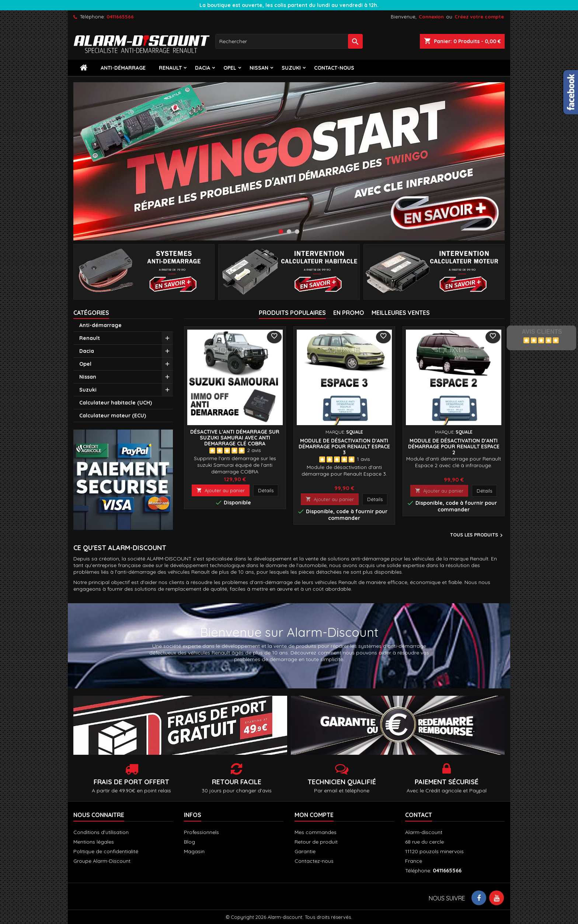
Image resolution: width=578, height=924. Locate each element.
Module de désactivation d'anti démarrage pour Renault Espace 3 (344, 447)
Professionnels (201, 832)
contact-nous (334, 68)
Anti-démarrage (123, 68)
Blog (189, 842)
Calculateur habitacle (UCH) (116, 403)
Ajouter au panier (221, 490)
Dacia (203, 68)
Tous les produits (477, 535)
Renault (170, 68)
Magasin (194, 851)
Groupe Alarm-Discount (102, 861)
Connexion (431, 17)
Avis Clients (542, 332)
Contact (419, 815)
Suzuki (291, 68)
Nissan (259, 68)
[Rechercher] (289, 41)
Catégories (91, 313)
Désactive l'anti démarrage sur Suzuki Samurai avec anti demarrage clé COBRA (235, 438)
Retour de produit (316, 842)
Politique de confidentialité (106, 851)
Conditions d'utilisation (101, 832)
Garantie (305, 851)
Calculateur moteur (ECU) (113, 416)
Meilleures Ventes (401, 313)
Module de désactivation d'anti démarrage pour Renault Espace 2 (454, 447)
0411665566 (120, 17)
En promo (349, 313)
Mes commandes (316, 832)
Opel (230, 68)
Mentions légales (94, 842)
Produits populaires (292, 313)
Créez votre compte (479, 17)
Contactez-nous (314, 861)
